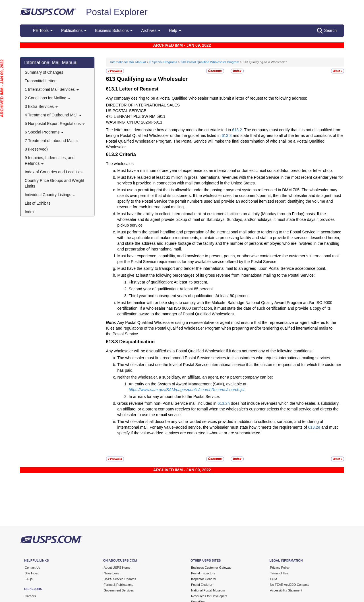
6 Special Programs (44, 132)
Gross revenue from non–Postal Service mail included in (168, 403)
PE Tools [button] (43, 30)
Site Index (32, 573)
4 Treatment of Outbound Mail (53, 115)
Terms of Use (279, 573)
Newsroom (111, 573)
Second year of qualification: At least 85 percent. (171, 289)
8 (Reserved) (36, 149)
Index (30, 212)
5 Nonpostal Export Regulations (55, 124)
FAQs (29, 579)
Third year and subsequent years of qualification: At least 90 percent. (189, 296)
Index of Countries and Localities (54, 172)
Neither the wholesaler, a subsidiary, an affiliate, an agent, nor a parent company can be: (195, 377)
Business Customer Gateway (211, 568)
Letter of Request (139, 89)
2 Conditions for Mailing (47, 98)
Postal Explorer (117, 12)
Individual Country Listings (50, 195)
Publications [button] (74, 30)
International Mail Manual (51, 62)
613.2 (237, 130)
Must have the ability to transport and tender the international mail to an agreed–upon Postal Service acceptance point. (222, 268)
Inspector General (203, 579)
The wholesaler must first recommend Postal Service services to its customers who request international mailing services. (224, 358)
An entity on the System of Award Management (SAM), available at (188, 384)
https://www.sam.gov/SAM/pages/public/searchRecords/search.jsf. (187, 390)
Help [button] (175, 30)
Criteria (128, 154)
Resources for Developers (209, 596)
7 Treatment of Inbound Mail (51, 141)
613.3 (227, 135)
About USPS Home (117, 568)
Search (327, 31)
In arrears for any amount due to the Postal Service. (174, 396)
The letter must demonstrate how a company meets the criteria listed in (169, 130)
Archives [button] (151, 30)
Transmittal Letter (40, 81)
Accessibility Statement (286, 590)
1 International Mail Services (52, 89)
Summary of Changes (44, 72)
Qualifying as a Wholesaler (152, 79)
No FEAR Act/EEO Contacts (290, 585)
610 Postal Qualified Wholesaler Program (210, 62)
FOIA (274, 579)
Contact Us (32, 568)
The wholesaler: (120, 164)
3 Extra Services (41, 106)
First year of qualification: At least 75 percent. (168, 282)
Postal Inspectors (203, 573)
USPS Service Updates (120, 579)
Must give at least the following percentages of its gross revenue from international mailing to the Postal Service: (216, 275)
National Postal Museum (208, 590)
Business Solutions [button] (114, 30)
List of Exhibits (38, 203)
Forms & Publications (119, 585)
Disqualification (137, 342)
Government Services (119, 590)
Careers (30, 596)
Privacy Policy (280, 568)
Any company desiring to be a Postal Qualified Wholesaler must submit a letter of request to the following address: (207, 98)
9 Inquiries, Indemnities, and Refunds (50, 161)
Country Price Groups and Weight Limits (54, 183)
